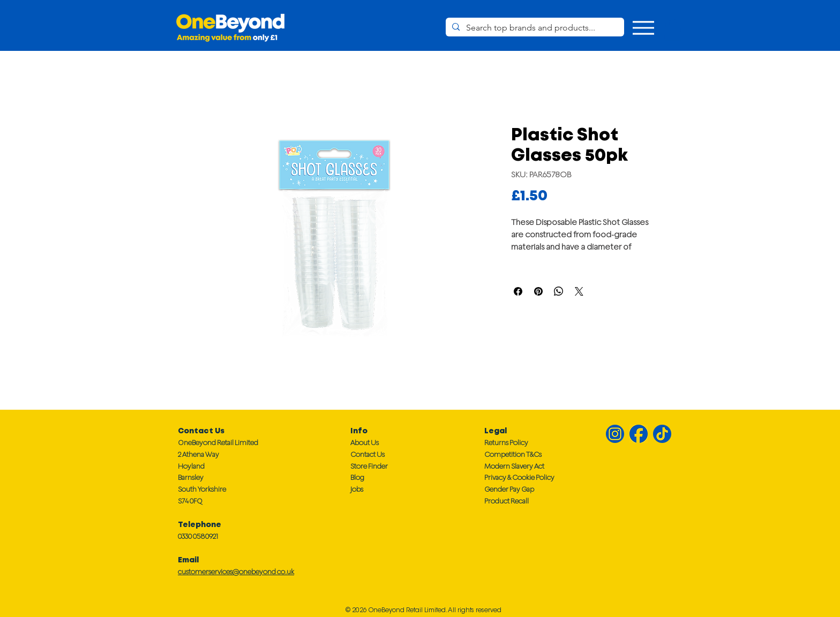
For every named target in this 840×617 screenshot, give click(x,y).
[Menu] (643, 28)
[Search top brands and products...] (534, 28)
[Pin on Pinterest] (538, 291)
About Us (365, 443)
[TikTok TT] (662, 434)
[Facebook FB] (639, 434)
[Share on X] (579, 291)
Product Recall (507, 501)
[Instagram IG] (615, 434)
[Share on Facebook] (518, 291)
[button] (673, 30)
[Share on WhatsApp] (559, 291)
